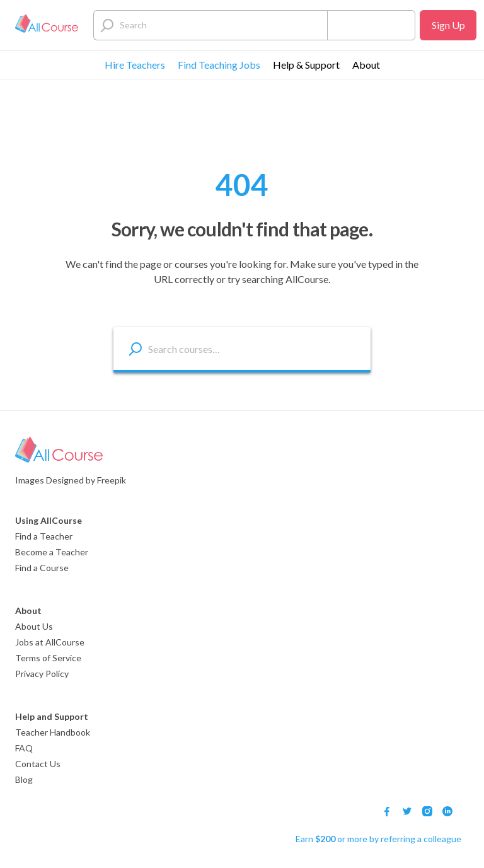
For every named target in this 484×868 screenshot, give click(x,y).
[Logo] (47, 25)
